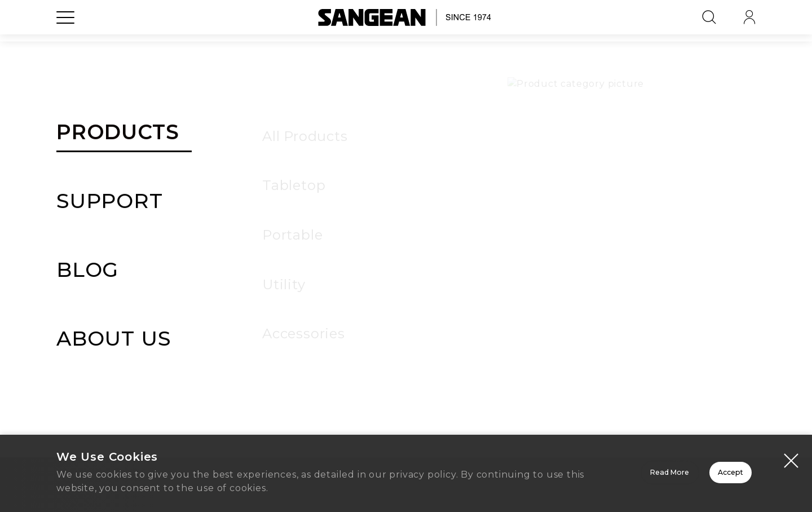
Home (406, 372)
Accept (691, 475)
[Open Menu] (65, 42)
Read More (530, 475)
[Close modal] (791, 463)
